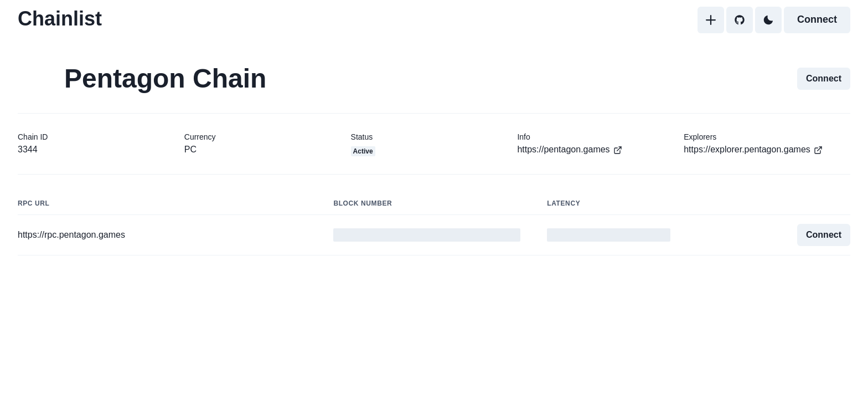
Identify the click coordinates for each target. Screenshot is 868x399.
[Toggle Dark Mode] (768, 20)
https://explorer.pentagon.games (753, 150)
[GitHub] (740, 20)
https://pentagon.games (570, 150)
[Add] (711, 20)
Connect (817, 19)
